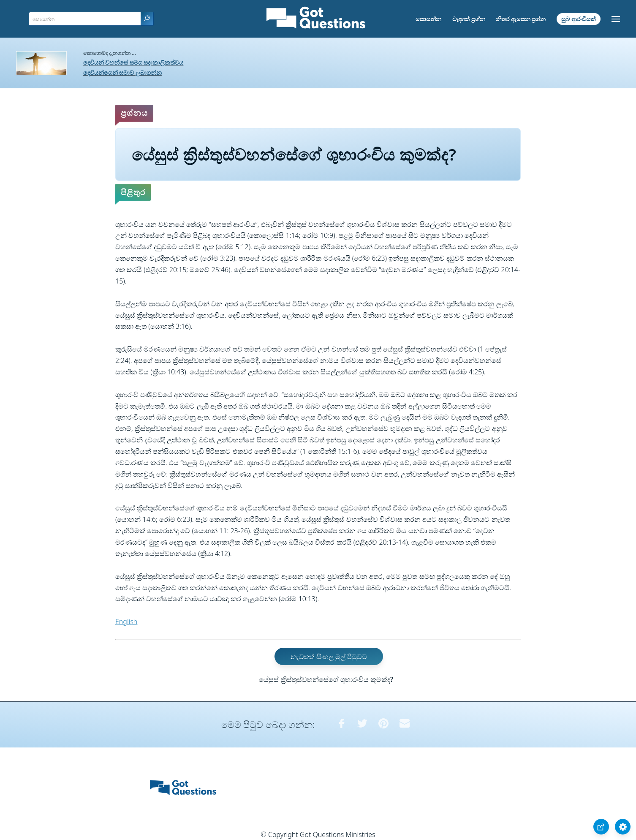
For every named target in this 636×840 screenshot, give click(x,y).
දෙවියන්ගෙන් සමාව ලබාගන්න (122, 72)
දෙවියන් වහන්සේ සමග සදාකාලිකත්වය (133, 62)
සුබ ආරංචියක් (579, 19)
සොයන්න (428, 19)
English (126, 622)
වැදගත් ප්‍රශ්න (469, 19)
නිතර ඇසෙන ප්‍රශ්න (521, 19)
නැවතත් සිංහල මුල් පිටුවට (329, 657)
